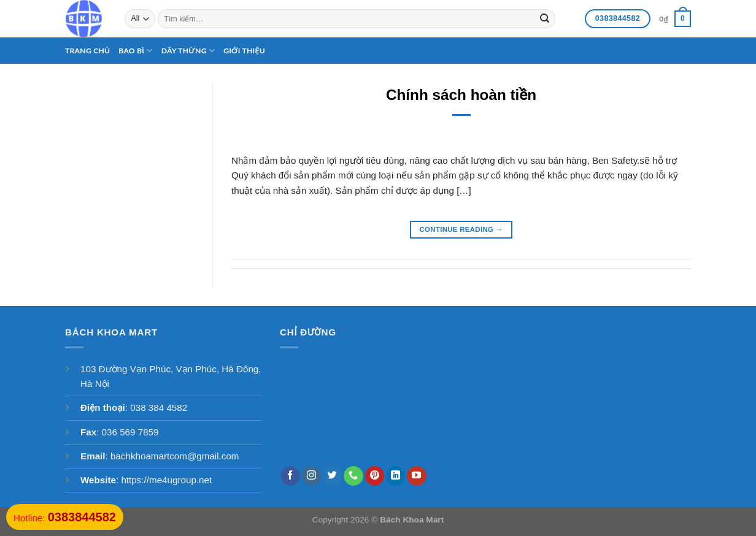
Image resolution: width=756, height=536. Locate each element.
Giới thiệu (244, 51)
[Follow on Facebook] (291, 476)
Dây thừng (188, 51)
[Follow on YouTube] (416, 476)
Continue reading (461, 229)
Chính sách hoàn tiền (461, 95)
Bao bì (135, 51)
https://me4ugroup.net (166, 480)
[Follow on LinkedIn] (395, 476)
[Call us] (353, 476)
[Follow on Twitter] (332, 476)
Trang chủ (87, 51)
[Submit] (544, 18)
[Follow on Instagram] (311, 476)
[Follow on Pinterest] (375, 476)
